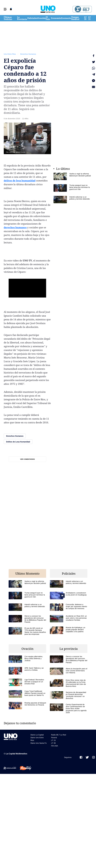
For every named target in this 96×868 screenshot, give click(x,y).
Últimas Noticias (8, 18)
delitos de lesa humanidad (20, 181)
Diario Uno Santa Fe (39, 743)
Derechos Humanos (28, 54)
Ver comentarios (27, 459)
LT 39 (85, 18)
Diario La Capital (37, 735)
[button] (5, 9)
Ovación (41, 18)
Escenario (66, 18)
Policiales (32, 18)
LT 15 (89, 18)
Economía (56, 18)
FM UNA (54, 746)
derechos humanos (15, 227)
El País (48, 18)
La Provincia (22, 18)
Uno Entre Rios (10, 54)
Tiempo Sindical (75, 18)
